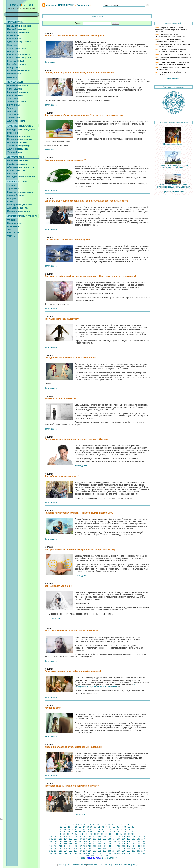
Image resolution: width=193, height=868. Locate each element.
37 (122, 827)
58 (125, 829)
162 (56, 844)
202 (56, 849)
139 (138, 839)
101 (51, 837)
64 (72, 832)
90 (95, 834)
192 (104, 846)
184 (66, 846)
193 (109, 846)
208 (85, 849)
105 (70, 837)
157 (129, 841)
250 (95, 853)
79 (129, 832)
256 (124, 853)
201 (51, 849)
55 (114, 829)
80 (133, 832)
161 (51, 844)
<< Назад (81, 858)
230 (95, 851)
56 (118, 829)
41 (61, 829)
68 (88, 832)
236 (124, 851)
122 (56, 839)
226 (75, 851)
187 (80, 846)
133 (109, 839)
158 (133, 841)
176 (124, 844)
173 (109, 844)
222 (56, 851)
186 (75, 846)
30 (95, 827)
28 (88, 827)
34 (110, 827)
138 (133, 839)
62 (65, 832)
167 (80, 844)
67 (84, 832)
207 (80, 849)
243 (61, 853)
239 (138, 851)
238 (133, 851)
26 (80, 827)
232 (104, 851)
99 (129, 834)
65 (76, 832)
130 (95, 839)
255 (119, 853)
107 (80, 837)
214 (114, 849)
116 (124, 837)
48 (88, 829)
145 (70, 841)
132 (104, 839)
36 (118, 827)
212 (104, 849)
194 (114, 846)
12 (98, 825)
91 (98, 834)
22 (65, 827)
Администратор (79, 865)
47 (84, 829)
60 (133, 829)
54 (110, 829)
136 (124, 839)
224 (66, 851)
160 (143, 841)
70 (95, 832)
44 (72, 829)
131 (100, 839)
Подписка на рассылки (97, 865)
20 (128, 825)
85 (76, 834)
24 (72, 827)
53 (106, 829)
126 (75, 839)
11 (94, 825)
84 (72, 834)
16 (113, 825)
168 (85, 844)
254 (114, 853)
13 (102, 825)
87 (83, 834)
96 (117, 834)
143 (61, 841)
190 (95, 846)
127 (80, 839)
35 (114, 827)
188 (85, 846)
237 (129, 851)
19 (125, 825)
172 (104, 844)
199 (138, 846)
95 (114, 834)
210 (95, 849)
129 (90, 839)
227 (80, 851)
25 (76, 827)
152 (104, 841)
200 (143, 846)
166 (75, 844)
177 (129, 844)
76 (118, 832)
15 (109, 825)
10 (90, 825)
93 (106, 834)
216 (124, 849)
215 (119, 849)
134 (114, 839)
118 (133, 837)
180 (143, 844)
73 (106, 832)
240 (143, 851)
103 (61, 837)
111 (100, 837)
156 (124, 841)
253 (109, 853)
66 (80, 832)
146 (75, 841)
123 (61, 839)
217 (129, 849)
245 (70, 853)
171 (100, 844)
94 (110, 834)
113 (109, 837)
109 (90, 837)
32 (103, 827)
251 (100, 853)
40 (133, 827)
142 (56, 841)
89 (91, 834)
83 (68, 834)
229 (90, 851)
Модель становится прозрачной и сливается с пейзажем (173, 165)
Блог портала (64, 865)
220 (143, 849)
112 (104, 837)
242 (56, 853)
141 (51, 841)
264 (102, 856)
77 (122, 832)
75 (114, 832)
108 (85, 837)
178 (133, 844)
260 (143, 853)
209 (90, 849)
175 (119, 844)
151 (100, 841)
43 (69, 829)
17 (117, 825)
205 (70, 849)
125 (70, 839)
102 (56, 837)
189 (90, 846)
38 (125, 827)
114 (114, 837)
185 (70, 846)
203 (61, 849)
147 (80, 841)
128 (85, 839)
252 (104, 853)
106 (75, 837)
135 (119, 839)
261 (87, 856)
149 (90, 841)
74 (110, 832)
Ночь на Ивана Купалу (173, 143)
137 (129, 839)
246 (75, 853)
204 (66, 849)
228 (85, 851)
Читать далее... (51, 62)
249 (90, 853)
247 (80, 853)
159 (138, 841)
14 (105, 825)
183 (61, 846)
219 (138, 849)
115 (119, 837)
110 (95, 837)
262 (92, 856)
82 (64, 834)
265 (107, 856)
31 (99, 827)
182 (56, 846)
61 (61, 832)
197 (129, 846)
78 (125, 832)
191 (100, 846)
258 (133, 853)
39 (129, 827)
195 (119, 846)
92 (102, 834)
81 (61, 834)
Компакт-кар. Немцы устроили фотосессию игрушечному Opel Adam (173, 185)
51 (99, 829)
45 (76, 829)
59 (129, 829)
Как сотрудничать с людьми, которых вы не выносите (106, 686)
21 (61, 827)
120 (143, 837)
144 (66, 841)
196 (124, 846)
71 (99, 832)
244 (66, 853)
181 (51, 846)
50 (95, 829)
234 (114, 851)
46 (80, 829)
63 (69, 832)
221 (51, 851)
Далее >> (113, 858)
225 (70, 851)
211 (100, 849)
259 (138, 853)
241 (51, 853)
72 (103, 832)
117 (129, 837)
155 (119, 841)
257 (129, 853)
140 (143, 839)
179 (138, 844)
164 (66, 844)
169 (90, 844)
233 (109, 851)
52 (103, 829)
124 (66, 839)
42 (65, 829)
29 (91, 827)
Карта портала (115, 865)
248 (85, 853)
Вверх (105, 858)
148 (85, 841)
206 (75, 849)
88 (87, 834)
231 (100, 851)
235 (119, 851)
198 (133, 846)
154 (114, 841)
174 (114, 844)
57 (122, 829)
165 (70, 844)
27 (84, 827)
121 (51, 839)
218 (133, 849)
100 (133, 834)
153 (109, 841)
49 (91, 829)
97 (121, 834)
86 (79, 834)
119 (138, 837)
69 (91, 832)
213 (109, 849)
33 (106, 827)
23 (69, 827)
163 (61, 844)
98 (125, 834)
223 (61, 851)
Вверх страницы (131, 865)
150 (95, 841)
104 (66, 837)
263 (97, 856)
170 (95, 844)
